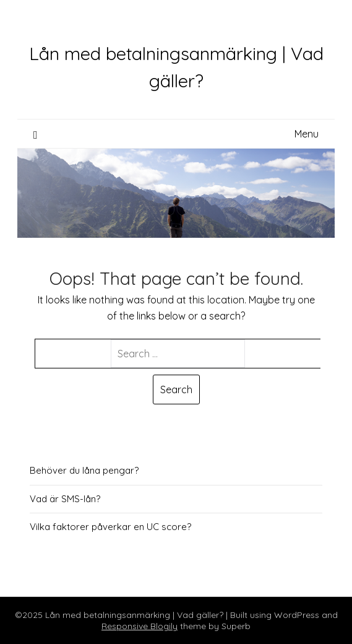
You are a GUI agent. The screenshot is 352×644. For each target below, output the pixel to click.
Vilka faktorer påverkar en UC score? (110, 527)
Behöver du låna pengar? (84, 470)
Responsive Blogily (140, 626)
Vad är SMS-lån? (65, 499)
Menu (307, 134)
